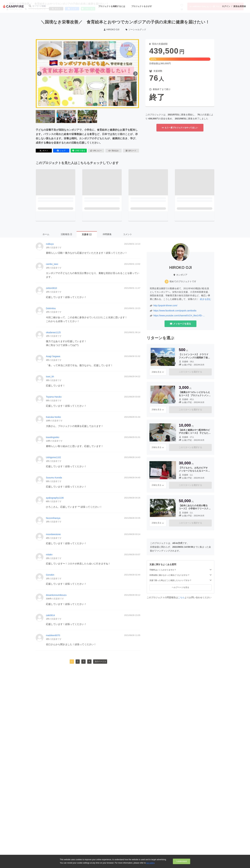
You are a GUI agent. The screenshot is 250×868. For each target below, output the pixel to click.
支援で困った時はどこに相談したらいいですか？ (180, 580)
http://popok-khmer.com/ (165, 305)
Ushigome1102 (53, 457)
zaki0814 (50, 615)
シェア (61, 151)
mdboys (50, 244)
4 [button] (89, 661)
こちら (181, 597)
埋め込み (114, 151)
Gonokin (50, 575)
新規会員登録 (240, 6)
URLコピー (96, 151)
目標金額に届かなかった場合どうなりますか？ (180, 575)
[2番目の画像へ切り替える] (66, 116)
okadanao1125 (53, 332)
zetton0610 (51, 288)
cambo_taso (52, 264)
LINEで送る (79, 151)
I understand (182, 861)
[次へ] (135, 74)
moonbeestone (53, 534)
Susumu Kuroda (54, 478)
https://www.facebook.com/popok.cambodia (175, 311)
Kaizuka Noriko (53, 417)
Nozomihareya (53, 518)
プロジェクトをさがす (142, 6)
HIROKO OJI (112, 29)
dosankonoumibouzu (56, 595)
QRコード (131, 151)
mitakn (49, 555)
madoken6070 (53, 635)
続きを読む (206, 299)
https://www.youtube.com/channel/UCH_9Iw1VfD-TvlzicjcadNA (178, 316)
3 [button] (83, 661)
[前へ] (39, 74)
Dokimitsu (51, 308)
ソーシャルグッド (136, 29)
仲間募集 (107, 234)
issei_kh (50, 377)
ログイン (226, 6)
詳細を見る (158, 372)
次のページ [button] (100, 661)
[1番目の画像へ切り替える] (45, 116)
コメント (128, 234)
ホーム (46, 234)
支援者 (87, 234)
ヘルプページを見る (180, 587)
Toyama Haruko (54, 397)
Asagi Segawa (53, 356)
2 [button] (78, 661)
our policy (150, 863)
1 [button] (72, 661)
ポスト (44, 151)
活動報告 (66, 234)
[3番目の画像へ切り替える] (87, 116)
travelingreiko (53, 437)
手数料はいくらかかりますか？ (180, 570)
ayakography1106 (55, 498)
